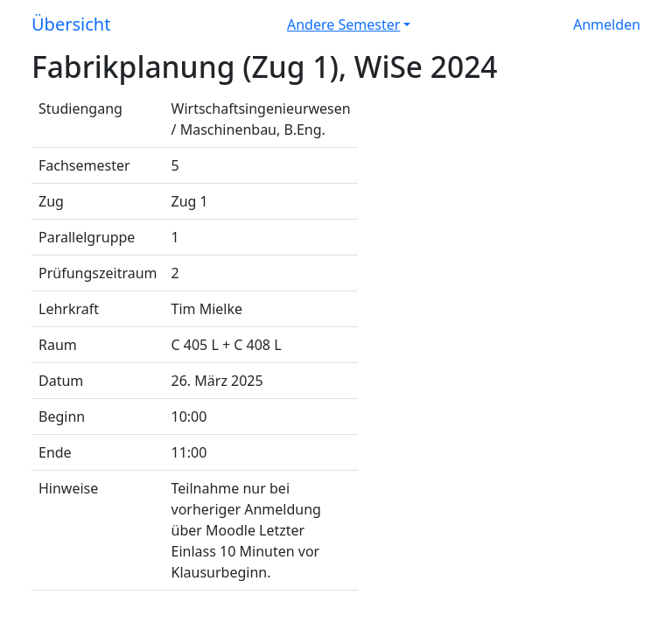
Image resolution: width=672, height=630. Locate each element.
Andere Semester (343, 24)
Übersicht (71, 24)
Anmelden (607, 24)
